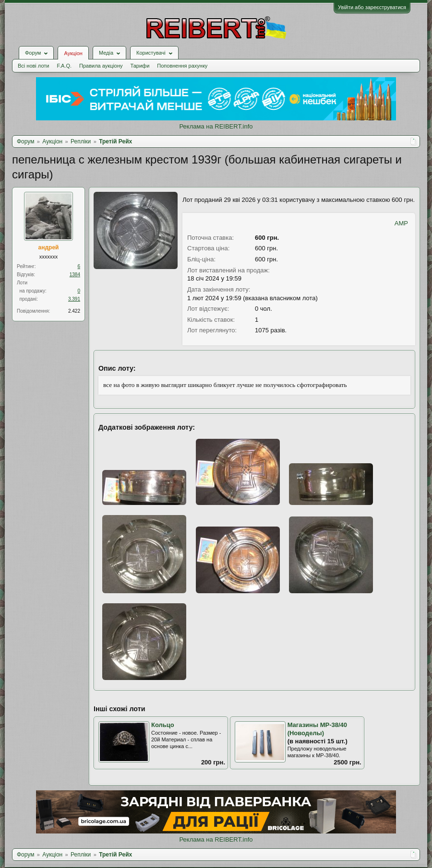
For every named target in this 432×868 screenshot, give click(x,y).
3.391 (74, 299)
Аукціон (73, 53)
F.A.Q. (64, 66)
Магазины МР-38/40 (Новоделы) (317, 729)
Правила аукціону (101, 66)
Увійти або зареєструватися (372, 7)
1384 (75, 275)
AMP (401, 223)
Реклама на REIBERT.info (216, 126)
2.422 (74, 311)
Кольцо (163, 725)
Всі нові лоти (33, 66)
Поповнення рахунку (182, 66)
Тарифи (140, 66)
